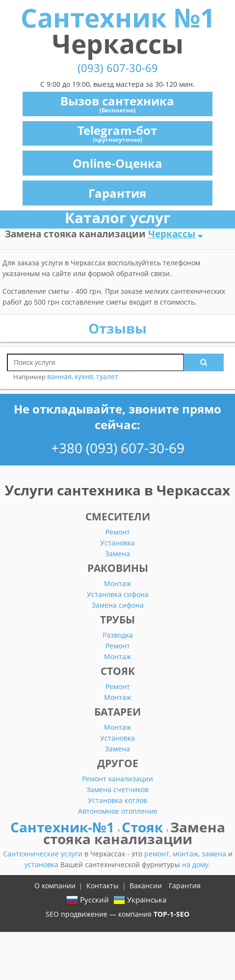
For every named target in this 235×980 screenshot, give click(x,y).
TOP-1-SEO (171, 914)
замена (215, 854)
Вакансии (146, 886)
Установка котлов (117, 800)
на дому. (196, 864)
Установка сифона (118, 594)
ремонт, (158, 854)
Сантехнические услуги (44, 854)
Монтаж (117, 583)
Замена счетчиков (117, 789)
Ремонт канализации (117, 779)
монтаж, (187, 854)
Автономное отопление (118, 811)
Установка (117, 543)
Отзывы (117, 328)
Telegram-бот (118, 133)
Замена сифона (118, 605)
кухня (84, 376)
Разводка (118, 635)
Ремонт (118, 532)
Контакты (103, 886)
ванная (59, 376)
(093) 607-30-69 (118, 68)
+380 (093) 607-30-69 (118, 448)
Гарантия (117, 193)
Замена (117, 554)
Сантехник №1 (118, 30)
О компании (55, 886)
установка (42, 864)
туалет (107, 376)
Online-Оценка (117, 163)
